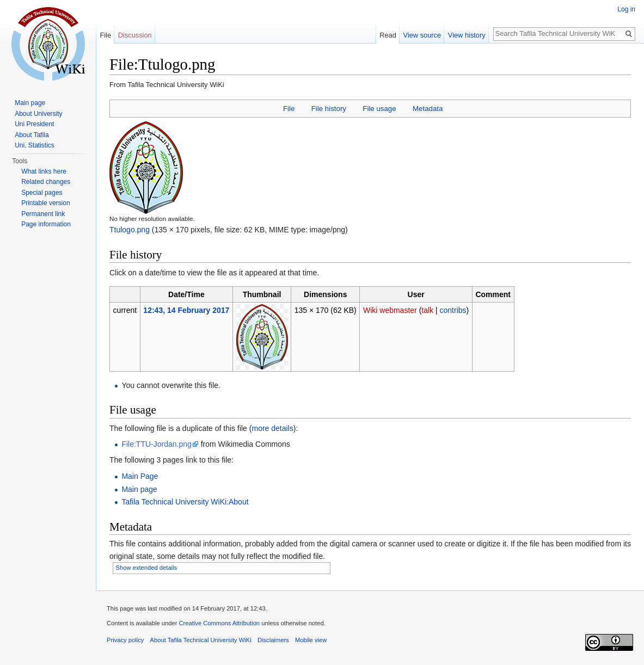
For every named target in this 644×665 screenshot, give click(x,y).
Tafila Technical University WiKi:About (185, 502)
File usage (379, 109)
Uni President (34, 124)
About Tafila (32, 135)
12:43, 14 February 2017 (186, 310)
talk (427, 310)
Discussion (135, 35)
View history (467, 35)
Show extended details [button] (147, 568)
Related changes (46, 182)
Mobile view (311, 640)
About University (38, 114)
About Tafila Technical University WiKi (201, 640)
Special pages (42, 193)
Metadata (428, 109)
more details (272, 428)
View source (422, 35)
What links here (44, 171)
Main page (139, 489)
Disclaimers (273, 640)
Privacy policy (125, 640)
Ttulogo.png (130, 230)
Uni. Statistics (35, 145)
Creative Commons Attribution (219, 623)
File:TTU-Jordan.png (156, 444)
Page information (46, 224)
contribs (453, 310)
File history (329, 109)
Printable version (45, 203)
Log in (626, 9)
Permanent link (43, 214)
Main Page (140, 476)
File (289, 109)
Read (388, 35)
